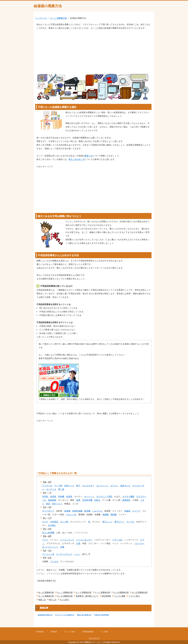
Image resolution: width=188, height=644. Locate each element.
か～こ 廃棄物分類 (59, 18)
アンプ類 (58, 486)
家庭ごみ (89, 156)
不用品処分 (40, 632)
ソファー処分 (134, 596)
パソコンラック (67, 540)
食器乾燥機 (77, 511)
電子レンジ (107, 522)
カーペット (89, 496)
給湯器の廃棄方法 (48, 6)
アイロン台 (47, 486)
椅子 (78, 486)
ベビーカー (139, 543)
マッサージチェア (64, 554)
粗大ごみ (53, 600)
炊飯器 (127, 511)
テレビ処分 (64, 600)
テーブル (130, 522)
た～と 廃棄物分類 (102, 592)
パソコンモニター (84, 540)
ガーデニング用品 (104, 496)
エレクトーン (102, 486)
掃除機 (113, 515)
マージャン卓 (48, 554)
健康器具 (126, 500)
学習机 (45, 496)
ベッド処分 (104, 632)
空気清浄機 (87, 500)
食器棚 (67, 511)
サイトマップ (94, 638)
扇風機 (105, 515)
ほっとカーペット (50, 547)
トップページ (41, 18)
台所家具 (54, 522)
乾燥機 (61, 496)
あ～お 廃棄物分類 (46, 592)
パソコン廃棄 (120, 596)
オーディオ (51, 489)
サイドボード (48, 511)
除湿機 (87, 511)
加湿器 (53, 496)
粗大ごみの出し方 (77, 159)
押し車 (61, 489)
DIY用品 (52, 525)
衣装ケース (69, 486)
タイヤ (45, 522)
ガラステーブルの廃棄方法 (65, 615)
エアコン (114, 486)
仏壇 (78, 543)
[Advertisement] (94, 50)
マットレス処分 (70, 632)
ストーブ (136, 511)
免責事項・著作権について (87, 596)
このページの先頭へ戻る (146, 626)
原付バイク (57, 504)
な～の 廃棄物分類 (121, 592)
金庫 (78, 500)
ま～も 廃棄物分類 (46, 596)
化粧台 (97, 500)
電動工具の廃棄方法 (84, 615)
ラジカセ (54, 561)
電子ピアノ (119, 522)
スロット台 (71, 515)
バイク (45, 540)
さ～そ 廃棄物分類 (84, 592)
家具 (48, 504)
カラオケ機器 (128, 496)
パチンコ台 (117, 540)
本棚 (62, 547)
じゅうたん (97, 511)
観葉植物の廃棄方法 (45, 615)
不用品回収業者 (88, 632)
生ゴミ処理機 (48, 533)
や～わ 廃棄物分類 (65, 596)
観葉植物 (52, 500)
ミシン (77, 554)
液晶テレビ (125, 486)
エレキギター (88, 486)
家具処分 (54, 632)
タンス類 (64, 522)
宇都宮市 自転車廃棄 (101, 615)
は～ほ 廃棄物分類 (140, 592)
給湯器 (69, 496)
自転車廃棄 (106, 596)
